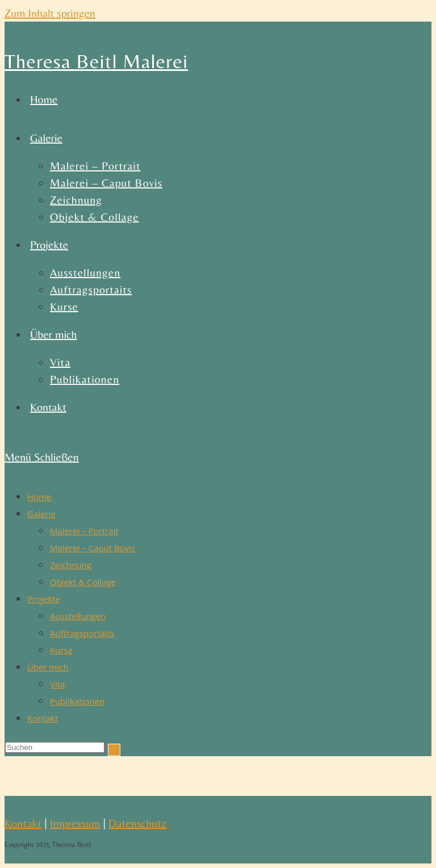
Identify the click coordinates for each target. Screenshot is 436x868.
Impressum (75, 823)
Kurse (61, 650)
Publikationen (77, 701)
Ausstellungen (78, 616)
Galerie (41, 514)
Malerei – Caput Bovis (93, 548)
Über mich (48, 667)
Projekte (44, 599)
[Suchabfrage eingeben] (55, 747)
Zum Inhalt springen (50, 13)
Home (39, 497)
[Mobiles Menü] (42, 457)
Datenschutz (137, 823)
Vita (57, 684)
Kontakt (43, 718)
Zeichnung (71, 565)
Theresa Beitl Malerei (96, 61)
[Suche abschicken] (114, 750)
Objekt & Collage (83, 582)
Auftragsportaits (82, 633)
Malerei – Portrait (84, 531)
